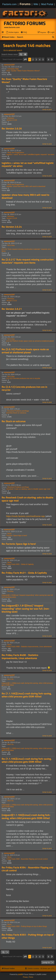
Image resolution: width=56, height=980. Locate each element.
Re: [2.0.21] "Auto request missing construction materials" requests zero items (28, 261)
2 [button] (33, 59)
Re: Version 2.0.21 (12, 309)
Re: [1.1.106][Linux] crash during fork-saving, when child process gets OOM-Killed (27, 695)
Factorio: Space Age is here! (17, 535)
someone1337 (9, 65)
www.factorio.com (12, 27)
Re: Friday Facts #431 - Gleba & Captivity (24, 573)
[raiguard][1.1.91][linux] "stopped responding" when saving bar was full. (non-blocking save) (27, 596)
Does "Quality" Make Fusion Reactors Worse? (23, 71)
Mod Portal (47, 4)
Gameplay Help (13, 69)
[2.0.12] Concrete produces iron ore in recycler (23, 378)
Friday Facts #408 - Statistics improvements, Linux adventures (29, 647)
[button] (25, 59)
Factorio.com (9, 4)
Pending (10, 591)
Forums (25, 4)
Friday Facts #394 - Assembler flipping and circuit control (27, 859)
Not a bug (11, 245)
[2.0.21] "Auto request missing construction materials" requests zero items (26, 250)
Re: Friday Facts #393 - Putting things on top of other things (28, 936)
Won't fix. (11, 679)
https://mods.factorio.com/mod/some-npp (25, 516)
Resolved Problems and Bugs (18, 411)
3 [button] (36, 59)
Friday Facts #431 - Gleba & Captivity (20, 564)
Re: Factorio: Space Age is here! (19, 544)
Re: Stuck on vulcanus (14, 421)
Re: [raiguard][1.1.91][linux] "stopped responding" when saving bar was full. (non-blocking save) (26, 609)
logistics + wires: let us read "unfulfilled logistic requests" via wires (30, 154)
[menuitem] (12, 32)
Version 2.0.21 (12, 301)
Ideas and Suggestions (16, 153)
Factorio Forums (25, 23)
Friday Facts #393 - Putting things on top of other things (27, 926)
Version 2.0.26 (12, 120)
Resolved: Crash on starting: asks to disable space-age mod (28, 489)
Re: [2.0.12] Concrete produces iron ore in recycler (24, 388)
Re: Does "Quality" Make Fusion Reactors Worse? (24, 81)
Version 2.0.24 (12, 218)
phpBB (20, 974)
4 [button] (40, 59)
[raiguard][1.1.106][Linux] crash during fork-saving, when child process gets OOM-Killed (27, 684)
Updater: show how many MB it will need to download (26, 186)
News (9, 534)
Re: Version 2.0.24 (12, 227)
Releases (11, 118)
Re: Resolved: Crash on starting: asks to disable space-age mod (27, 499)
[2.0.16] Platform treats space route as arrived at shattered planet (30, 341)
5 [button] (43, 59)
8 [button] (48, 59)
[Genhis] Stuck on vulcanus (16, 413)
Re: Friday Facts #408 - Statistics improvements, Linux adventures (20, 657)
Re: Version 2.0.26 (12, 129)
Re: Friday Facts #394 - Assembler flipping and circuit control (27, 869)
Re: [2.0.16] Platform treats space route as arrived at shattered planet (25, 351)
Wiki (36, 4)
